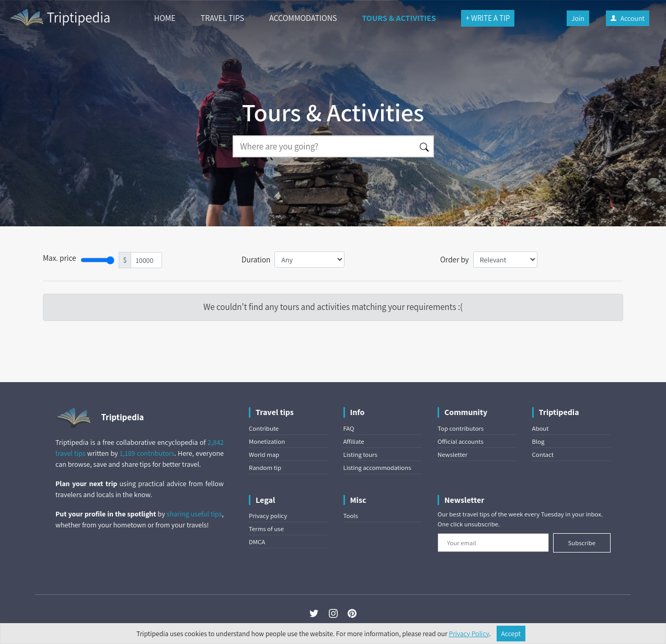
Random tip (265, 468)
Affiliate (354, 441)
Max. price (60, 258)
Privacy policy (268, 516)
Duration (256, 259)
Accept (511, 634)
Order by (455, 259)
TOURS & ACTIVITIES (399, 18)
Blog (538, 441)
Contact (543, 455)
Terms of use (266, 529)
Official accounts (461, 441)
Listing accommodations (377, 468)
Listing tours (360, 455)
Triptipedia (59, 19)
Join (578, 18)
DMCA (257, 542)
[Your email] (493, 543)
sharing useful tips (194, 514)
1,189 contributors (147, 453)
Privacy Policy (469, 634)
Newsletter (452, 455)
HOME (165, 18)
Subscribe (582, 543)
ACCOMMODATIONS (303, 18)
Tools (351, 516)
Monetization (267, 441)
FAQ (349, 428)
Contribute (264, 428)
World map (264, 455)
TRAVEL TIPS (222, 18)
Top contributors (461, 428)
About (541, 428)
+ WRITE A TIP (488, 18)
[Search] (324, 146)
